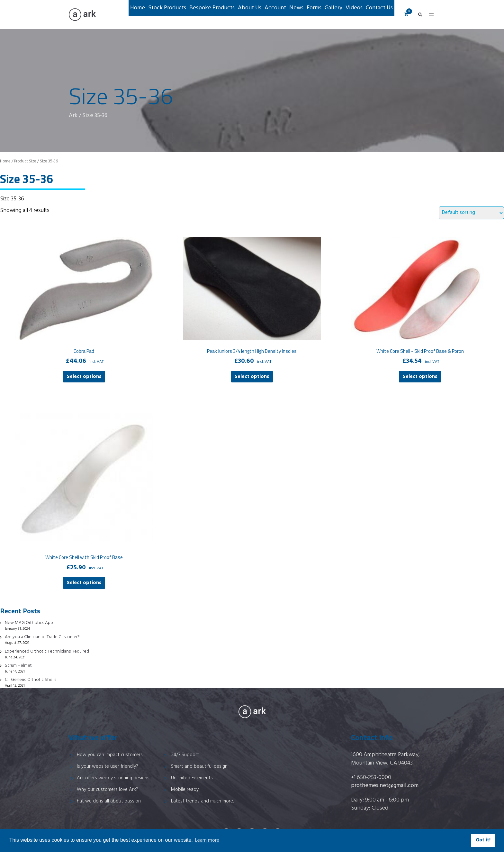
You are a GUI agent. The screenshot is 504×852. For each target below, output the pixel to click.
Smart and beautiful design (199, 766)
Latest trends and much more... (203, 801)
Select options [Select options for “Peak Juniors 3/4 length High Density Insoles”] (252, 377)
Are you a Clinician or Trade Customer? (42, 637)
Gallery (333, 8)
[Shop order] (471, 213)
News (296, 8)
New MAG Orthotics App (29, 623)
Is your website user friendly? (108, 766)
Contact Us (379, 8)
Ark (73, 116)
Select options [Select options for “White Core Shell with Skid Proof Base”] (84, 583)
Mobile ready (185, 790)
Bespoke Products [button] (212, 8)
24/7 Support (185, 755)
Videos (354, 8)
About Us (250, 8)
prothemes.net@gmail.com (385, 786)
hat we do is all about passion (109, 801)
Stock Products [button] (167, 8)
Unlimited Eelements (192, 778)
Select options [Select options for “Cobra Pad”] (84, 377)
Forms (314, 8)
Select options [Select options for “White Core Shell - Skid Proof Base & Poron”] (420, 377)
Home (138, 8)
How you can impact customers (110, 755)
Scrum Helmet (18, 666)
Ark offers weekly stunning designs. (113, 778)
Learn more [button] (207, 840)
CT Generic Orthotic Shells (31, 680)
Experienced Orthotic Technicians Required (47, 651)
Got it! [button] (483, 840)
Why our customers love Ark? (108, 790)
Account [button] (275, 8)
